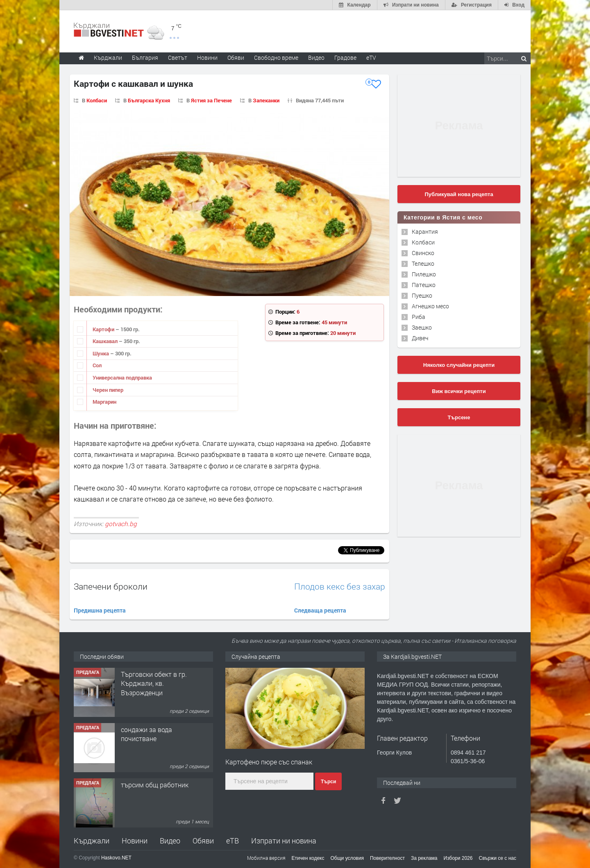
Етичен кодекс (308, 858)
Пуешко (422, 295)
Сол (97, 365)
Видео (170, 841)
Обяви (203, 841)
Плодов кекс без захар (340, 587)
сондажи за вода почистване (146, 734)
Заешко (422, 327)
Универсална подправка (122, 377)
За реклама (424, 858)
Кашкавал (106, 341)
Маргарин (104, 402)
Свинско (423, 253)
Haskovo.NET (116, 858)
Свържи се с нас (497, 858)
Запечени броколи (111, 586)
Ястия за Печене (211, 100)
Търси (328, 782)
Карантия (425, 232)
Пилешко (424, 274)
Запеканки (266, 100)
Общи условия (347, 858)
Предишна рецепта (100, 610)
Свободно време (276, 58)
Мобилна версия (266, 858)
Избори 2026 (458, 858)
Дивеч (420, 338)
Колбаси (97, 100)
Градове (345, 58)
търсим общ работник (155, 785)
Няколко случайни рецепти (459, 365)
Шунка (101, 353)
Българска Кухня (149, 100)
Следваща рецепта (320, 610)
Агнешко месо (430, 306)
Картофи (104, 329)
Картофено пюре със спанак (269, 762)
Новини (207, 58)
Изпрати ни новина (284, 841)
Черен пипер (108, 390)
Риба (419, 317)
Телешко (423, 263)
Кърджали (92, 841)
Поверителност (387, 858)
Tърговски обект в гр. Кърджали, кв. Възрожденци (154, 683)
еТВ (233, 841)
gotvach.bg (121, 524)
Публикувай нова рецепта (459, 194)
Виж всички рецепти (459, 391)
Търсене (459, 417)
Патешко (424, 285)
